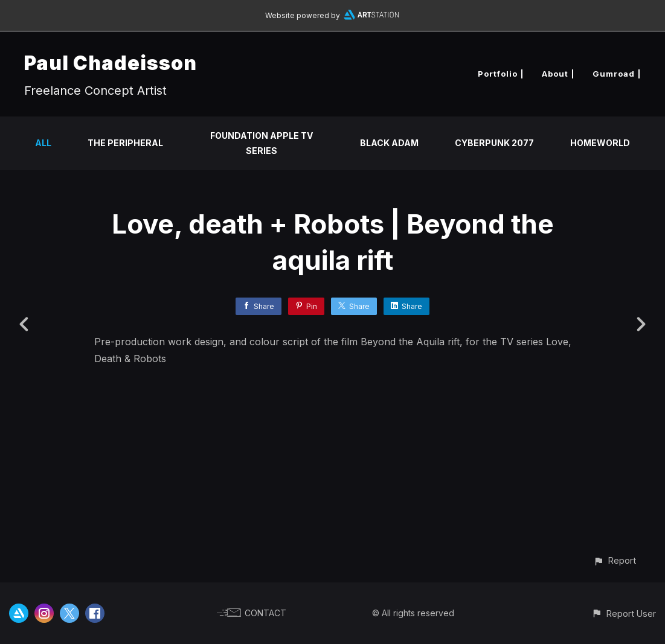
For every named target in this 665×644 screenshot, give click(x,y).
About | (558, 74)
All (43, 143)
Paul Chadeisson (111, 63)
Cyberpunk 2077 (494, 143)
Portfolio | (501, 74)
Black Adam (389, 143)
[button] (615, 560)
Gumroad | (617, 74)
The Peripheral (125, 143)
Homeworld (600, 143)
